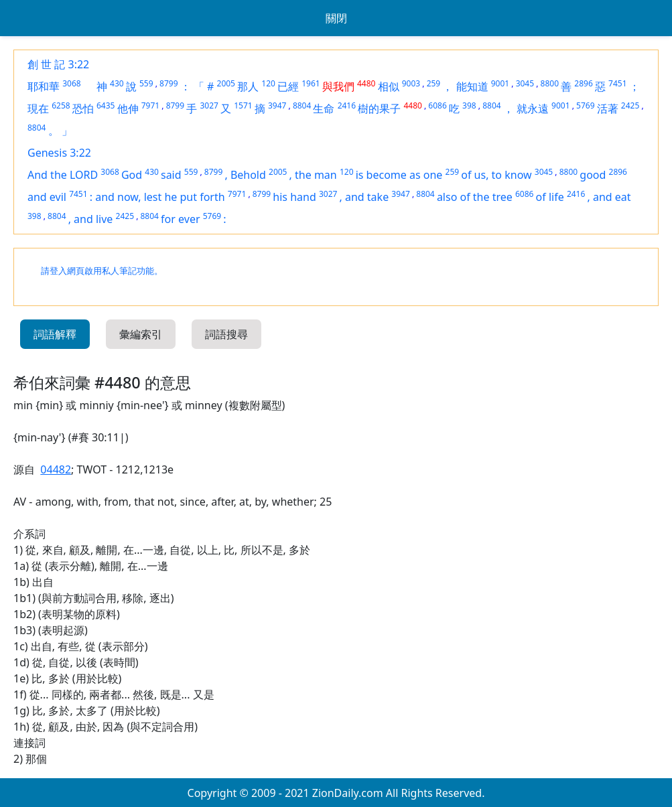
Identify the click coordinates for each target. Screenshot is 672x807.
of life (550, 197)
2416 (347, 105)
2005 (226, 83)
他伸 (128, 108)
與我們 (338, 86)
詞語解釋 (55, 334)
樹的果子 (379, 108)
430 (117, 83)
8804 (302, 105)
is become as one (399, 175)
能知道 (472, 86)
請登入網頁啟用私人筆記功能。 (102, 271)
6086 (437, 105)
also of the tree (475, 197)
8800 (550, 83)
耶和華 (44, 86)
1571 (243, 105)
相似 (389, 86)
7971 (150, 105)
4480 (366, 83)
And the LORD (63, 175)
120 (268, 83)
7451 (617, 83)
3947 (277, 105)
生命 (324, 108)
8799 (169, 83)
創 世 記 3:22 (58, 64)
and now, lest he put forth (160, 197)
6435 (106, 105)
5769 (585, 105)
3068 (71, 83)
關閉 (336, 18)
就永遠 (533, 108)
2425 (630, 105)
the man (316, 175)
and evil (47, 197)
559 (146, 83)
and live (93, 219)
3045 (525, 83)
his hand (294, 197)
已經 (288, 86)
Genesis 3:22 (59, 153)
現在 (38, 108)
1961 (311, 83)
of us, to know (496, 175)
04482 (56, 469)
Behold (248, 175)
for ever (180, 219)
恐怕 (83, 108)
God (132, 175)
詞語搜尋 (226, 334)
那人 (248, 86)
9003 (411, 83)
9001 (500, 83)
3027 (209, 105)
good (593, 175)
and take (367, 197)
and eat (612, 197)
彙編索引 (141, 334)
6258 (61, 105)
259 (434, 83)
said (171, 175)
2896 (583, 83)
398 (469, 105)
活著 (608, 108)
